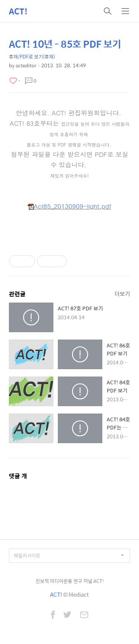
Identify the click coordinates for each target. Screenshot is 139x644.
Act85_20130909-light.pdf (69, 206)
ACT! (18, 11)
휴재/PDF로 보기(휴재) (32, 56)
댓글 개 (18, 476)
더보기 (122, 294)
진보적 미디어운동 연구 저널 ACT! (70, 581)
